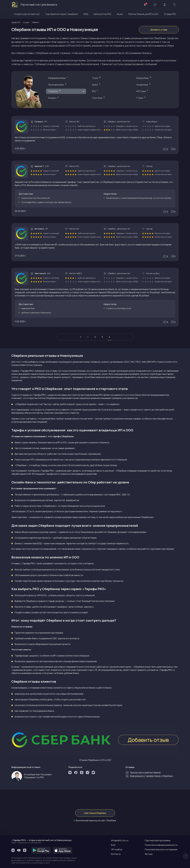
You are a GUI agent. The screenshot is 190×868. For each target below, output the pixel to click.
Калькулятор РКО (102, 14)
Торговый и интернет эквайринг (62, 14)
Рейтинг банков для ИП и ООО (143, 14)
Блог (113, 845)
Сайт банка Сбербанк (95, 813)
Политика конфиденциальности (161, 845)
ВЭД (86, 14)
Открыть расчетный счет (27, 14)
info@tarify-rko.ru (120, 840)
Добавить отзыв (159, 30)
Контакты (116, 854)
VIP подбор (117, 849)
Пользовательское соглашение (161, 849)
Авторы (149, 854)
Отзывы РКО (170, 14)
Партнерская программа (158, 840)
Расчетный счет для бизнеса (34, 5)
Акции (120, 14)
